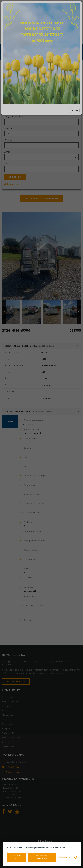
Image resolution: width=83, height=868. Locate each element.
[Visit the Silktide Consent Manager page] (75, 857)
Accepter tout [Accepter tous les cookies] (17, 857)
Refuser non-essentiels (42, 857)
